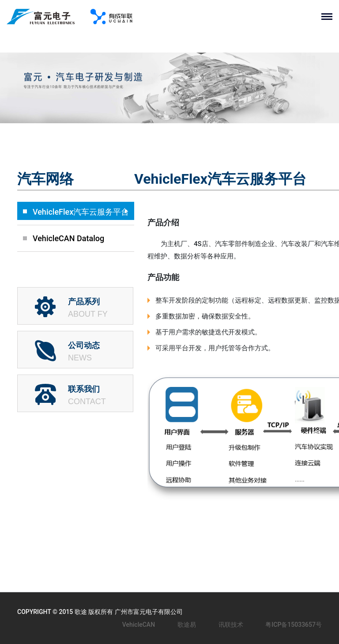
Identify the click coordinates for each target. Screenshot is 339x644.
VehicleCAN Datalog (68, 238)
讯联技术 (231, 625)
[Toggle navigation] (330, 17)
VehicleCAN (139, 625)
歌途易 (187, 625)
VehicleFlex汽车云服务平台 (81, 212)
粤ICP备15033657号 (294, 625)
